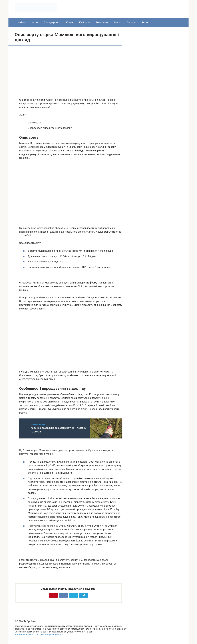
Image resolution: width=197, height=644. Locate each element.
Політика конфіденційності (49, 635)
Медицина (102, 23)
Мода (117, 23)
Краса (70, 23)
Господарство (52, 23)
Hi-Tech (22, 23)
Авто (35, 23)
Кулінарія (84, 23)
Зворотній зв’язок (24, 635)
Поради (131, 23)
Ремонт (146, 23)
